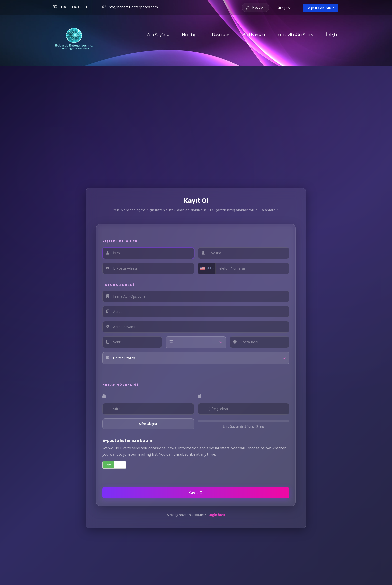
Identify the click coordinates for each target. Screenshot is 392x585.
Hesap (256, 7)
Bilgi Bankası (254, 35)
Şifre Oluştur (148, 424)
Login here (217, 515)
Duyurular (221, 35)
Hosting (190, 35)
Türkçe (283, 8)
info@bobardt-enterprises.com (130, 7)
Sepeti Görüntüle (321, 8)
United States (124, 358)
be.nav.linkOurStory (295, 35)
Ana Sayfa (158, 35)
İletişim (332, 35)
